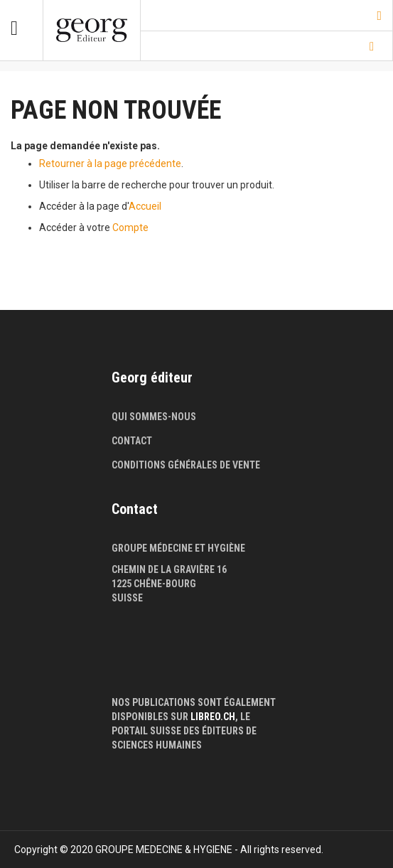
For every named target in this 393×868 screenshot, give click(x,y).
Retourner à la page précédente (110, 164)
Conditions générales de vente (186, 465)
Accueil (145, 206)
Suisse (127, 598)
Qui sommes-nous (154, 417)
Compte (130, 227)
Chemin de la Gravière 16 (169, 569)
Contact (132, 441)
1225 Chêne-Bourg (154, 584)
